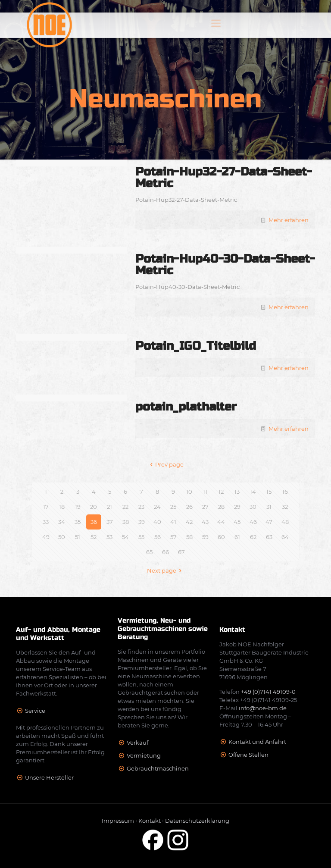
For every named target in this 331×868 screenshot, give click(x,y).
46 (253, 522)
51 (78, 537)
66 (165, 552)
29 (237, 507)
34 (62, 522)
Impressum (118, 821)
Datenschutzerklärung (197, 821)
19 (78, 507)
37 (110, 522)
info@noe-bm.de (263, 708)
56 (158, 537)
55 (141, 537)
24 (157, 507)
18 (62, 507)
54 (125, 537)
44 (221, 522)
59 (205, 537)
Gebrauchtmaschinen (158, 768)
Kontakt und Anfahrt (257, 742)
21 (109, 507)
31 (269, 507)
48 (285, 522)
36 (94, 522)
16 (285, 492)
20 (94, 507)
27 (205, 507)
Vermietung (144, 755)
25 (173, 507)
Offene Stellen (248, 755)
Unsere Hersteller (49, 777)
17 (46, 507)
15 (269, 492)
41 (173, 522)
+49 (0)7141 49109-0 (268, 692)
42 (189, 522)
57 (173, 537)
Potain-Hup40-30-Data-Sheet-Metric (225, 265)
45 (237, 522)
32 (285, 507)
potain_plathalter (186, 407)
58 (189, 537)
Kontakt (150, 821)
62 (253, 537)
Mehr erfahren (289, 220)
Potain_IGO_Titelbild (196, 346)
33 (46, 522)
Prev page (165, 464)
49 (46, 537)
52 (94, 537)
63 (269, 537)
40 (157, 522)
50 (62, 537)
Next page (165, 570)
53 (109, 537)
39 (142, 522)
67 (181, 552)
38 (126, 522)
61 (237, 537)
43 (205, 522)
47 (269, 522)
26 (189, 507)
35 (78, 522)
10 (189, 492)
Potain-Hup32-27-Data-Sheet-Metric (224, 178)
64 (285, 537)
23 (141, 507)
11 (205, 492)
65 (149, 552)
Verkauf (137, 743)
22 (125, 507)
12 (221, 492)
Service (35, 711)
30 (253, 507)
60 (221, 537)
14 (253, 492)
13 (237, 492)
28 (221, 507)
